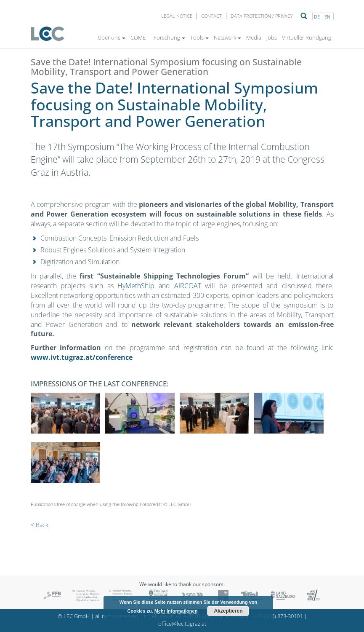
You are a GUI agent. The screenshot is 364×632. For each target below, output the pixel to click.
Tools (199, 37)
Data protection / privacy (262, 16)
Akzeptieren (228, 611)
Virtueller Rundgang (307, 37)
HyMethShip (136, 286)
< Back (40, 525)
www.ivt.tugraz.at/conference (82, 357)
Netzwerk (227, 37)
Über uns (112, 37)
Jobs (272, 37)
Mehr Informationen (176, 611)
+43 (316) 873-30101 (278, 616)
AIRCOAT (188, 286)
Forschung (169, 37)
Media (254, 37)
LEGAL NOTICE (177, 16)
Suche (304, 16)
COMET (139, 37)
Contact (211, 16)
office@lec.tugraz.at (182, 624)
